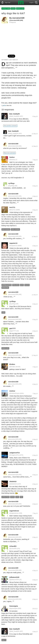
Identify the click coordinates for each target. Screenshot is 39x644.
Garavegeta (14, 606)
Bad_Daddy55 (15, 114)
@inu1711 (12, 210)
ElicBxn (12, 364)
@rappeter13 (13, 246)
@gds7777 (13, 331)
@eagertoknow (14, 513)
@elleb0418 (13, 484)
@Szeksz (12, 160)
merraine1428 (18, 18)
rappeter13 (13, 243)
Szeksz (12, 157)
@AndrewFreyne (14, 393)
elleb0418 (13, 481)
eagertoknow (14, 511)
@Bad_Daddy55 (14, 116)
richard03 (13, 546)
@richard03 (13, 549)
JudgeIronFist (15, 453)
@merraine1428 (14, 20)
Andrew (12, 391)
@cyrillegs (11, 186)
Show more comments (10, 153)
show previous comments (10, 126)
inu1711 (12, 207)
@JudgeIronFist (14, 455)
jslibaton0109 (14, 577)
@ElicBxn (12, 367)
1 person (4, 106)
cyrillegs (11, 183)
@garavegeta (13, 608)
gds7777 (12, 328)
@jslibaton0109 (14, 580)
